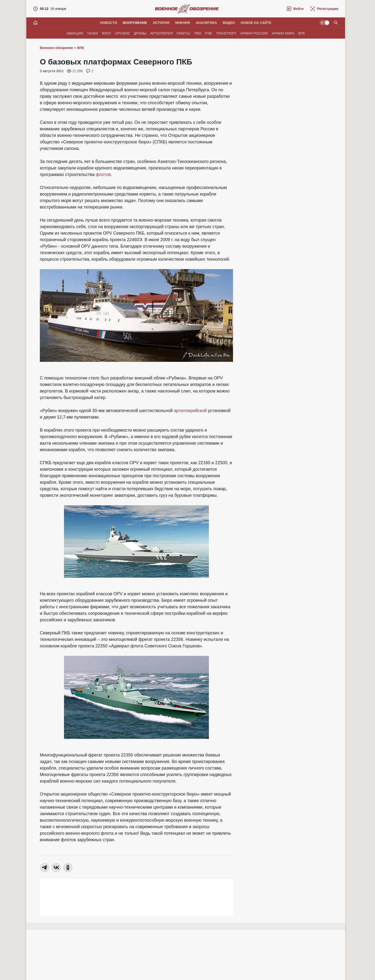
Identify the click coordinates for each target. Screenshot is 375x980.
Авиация (75, 33)
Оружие (123, 33)
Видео (229, 23)
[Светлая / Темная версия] (325, 23)
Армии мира (283, 33)
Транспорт (226, 33)
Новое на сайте (256, 23)
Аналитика (206, 23)
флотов (103, 175)
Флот (107, 33)
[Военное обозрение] (187, 9)
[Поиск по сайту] (336, 23)
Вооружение (135, 23)
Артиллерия (162, 33)
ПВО (198, 33)
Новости (108, 23)
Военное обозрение (56, 48)
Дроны (140, 33)
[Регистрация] (324, 9)
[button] (295, 9)
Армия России (254, 33)
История (161, 23)
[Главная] (35, 23)
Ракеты (184, 33)
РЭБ (209, 33)
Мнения (183, 23)
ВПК (302, 33)
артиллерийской (190, 411)
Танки (92, 33)
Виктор (60, 964)
